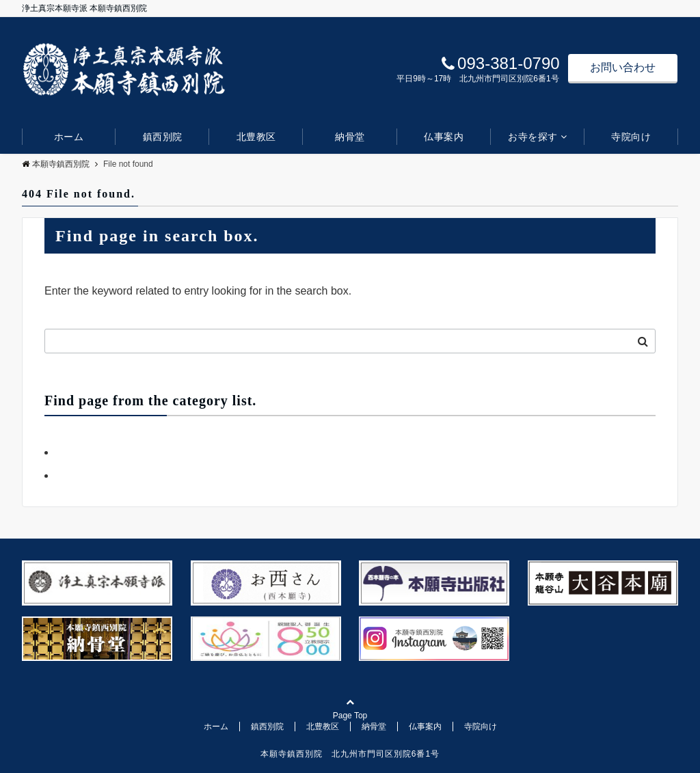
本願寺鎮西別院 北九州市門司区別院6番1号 (350, 754)
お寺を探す (533, 137)
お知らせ (77, 452)
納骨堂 (350, 137)
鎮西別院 (163, 137)
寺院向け (631, 137)
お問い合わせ (623, 67)
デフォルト (83, 475)
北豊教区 (256, 137)
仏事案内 (444, 137)
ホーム (69, 137)
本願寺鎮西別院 (56, 164)
